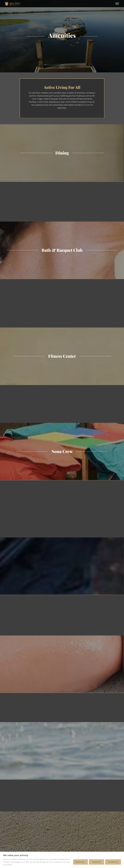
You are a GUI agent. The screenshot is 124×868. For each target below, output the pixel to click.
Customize (80, 862)
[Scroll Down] (62, 66)
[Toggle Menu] (117, 4)
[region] (62, 860)
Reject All (97, 862)
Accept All (113, 862)
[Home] (13, 4)
